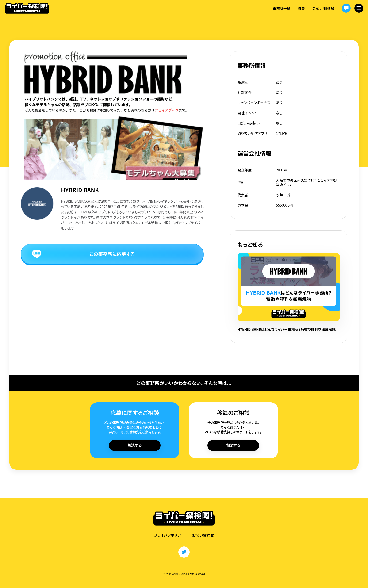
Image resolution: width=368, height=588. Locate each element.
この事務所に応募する (112, 254)
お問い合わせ (203, 535)
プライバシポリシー (169, 535)
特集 (301, 8)
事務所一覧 (281, 8)
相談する (135, 445)
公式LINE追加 (323, 8)
